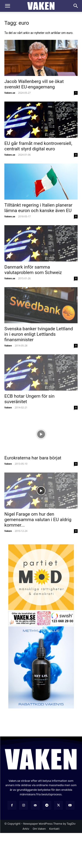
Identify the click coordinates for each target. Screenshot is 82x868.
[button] (7, 6)
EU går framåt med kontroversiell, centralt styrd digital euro (38, 146)
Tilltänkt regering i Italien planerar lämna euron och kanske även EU (38, 208)
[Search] (76, 6)
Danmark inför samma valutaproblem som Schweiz (33, 270)
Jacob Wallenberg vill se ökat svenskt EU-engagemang (34, 84)
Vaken (8, 345)
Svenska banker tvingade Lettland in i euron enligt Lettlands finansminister (39, 334)
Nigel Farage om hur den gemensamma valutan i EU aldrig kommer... (38, 520)
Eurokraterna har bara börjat (33, 458)
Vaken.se (10, 93)
